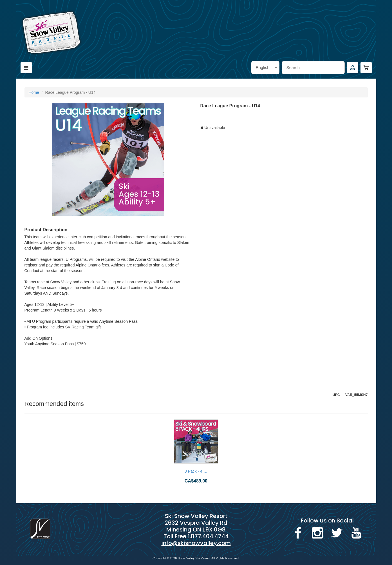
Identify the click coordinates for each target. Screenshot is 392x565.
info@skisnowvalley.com (196, 543)
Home (34, 92)
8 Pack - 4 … (196, 471)
